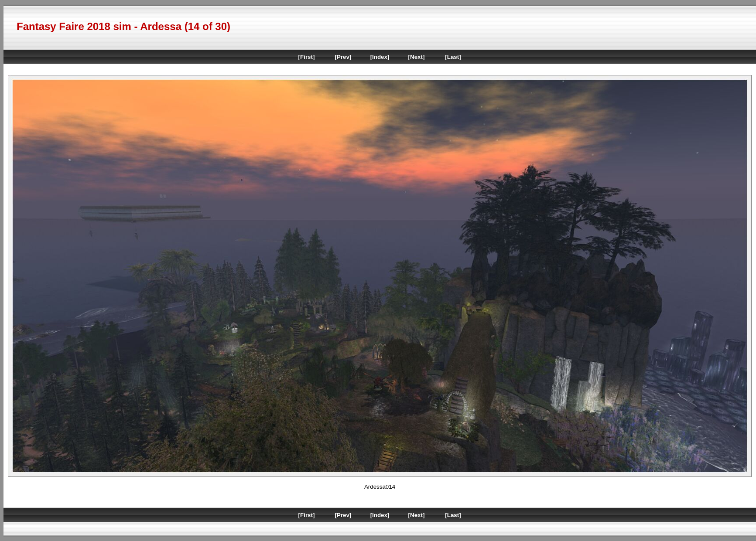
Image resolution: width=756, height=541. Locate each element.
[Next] (417, 57)
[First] (307, 57)
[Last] (453, 57)
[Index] (380, 57)
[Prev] (343, 57)
